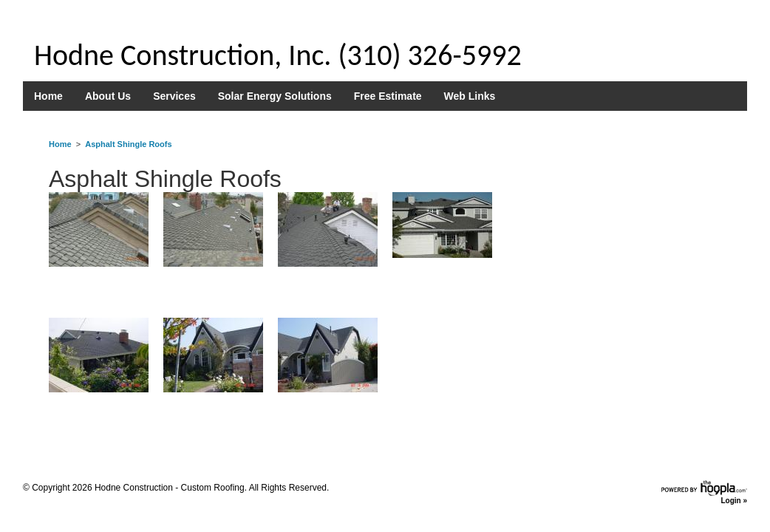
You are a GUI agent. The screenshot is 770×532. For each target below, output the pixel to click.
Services (174, 96)
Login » (734, 501)
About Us (108, 96)
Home (48, 96)
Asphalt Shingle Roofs (128, 144)
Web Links (470, 96)
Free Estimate (388, 96)
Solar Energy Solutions (275, 96)
